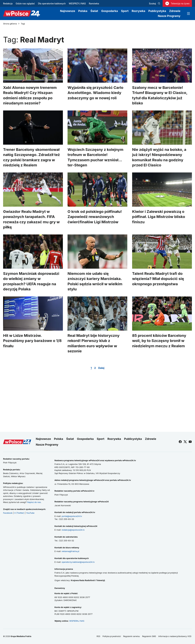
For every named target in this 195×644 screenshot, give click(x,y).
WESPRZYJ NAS (77, 3)
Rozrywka (138, 11)
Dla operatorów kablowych (52, 3)
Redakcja (8, 3)
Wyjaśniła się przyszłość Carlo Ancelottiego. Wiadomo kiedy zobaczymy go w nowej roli (95, 93)
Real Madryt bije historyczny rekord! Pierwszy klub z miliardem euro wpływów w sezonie (94, 343)
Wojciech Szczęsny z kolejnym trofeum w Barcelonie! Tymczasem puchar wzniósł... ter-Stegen (95, 157)
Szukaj (155, 3)
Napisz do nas (34, 502)
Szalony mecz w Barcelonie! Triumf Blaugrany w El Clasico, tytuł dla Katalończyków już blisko (160, 95)
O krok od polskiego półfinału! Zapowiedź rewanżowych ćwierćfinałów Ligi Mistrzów (95, 217)
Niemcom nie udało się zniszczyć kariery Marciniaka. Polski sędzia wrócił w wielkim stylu (95, 281)
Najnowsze (68, 11)
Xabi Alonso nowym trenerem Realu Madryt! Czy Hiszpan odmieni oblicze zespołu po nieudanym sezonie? (30, 95)
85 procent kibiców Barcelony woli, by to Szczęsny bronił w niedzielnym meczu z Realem (159, 341)
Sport (125, 11)
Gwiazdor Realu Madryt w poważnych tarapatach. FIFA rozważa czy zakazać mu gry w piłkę (31, 219)
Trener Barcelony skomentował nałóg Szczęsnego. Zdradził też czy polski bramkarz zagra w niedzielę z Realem (32, 157)
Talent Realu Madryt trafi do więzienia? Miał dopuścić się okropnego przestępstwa (158, 279)
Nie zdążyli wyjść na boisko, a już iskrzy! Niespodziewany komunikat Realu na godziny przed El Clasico (159, 157)
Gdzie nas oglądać (25, 3)
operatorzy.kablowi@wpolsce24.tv (78, 562)
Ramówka (94, 3)
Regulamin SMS (149, 636)
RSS (98, 636)
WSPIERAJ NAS (77, 621)
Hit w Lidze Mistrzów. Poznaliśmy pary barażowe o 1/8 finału (32, 341)
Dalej (101, 368)
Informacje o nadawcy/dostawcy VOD (175, 636)
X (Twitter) (19, 513)
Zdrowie (175, 11)
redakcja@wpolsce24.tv (73, 530)
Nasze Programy (169, 16)
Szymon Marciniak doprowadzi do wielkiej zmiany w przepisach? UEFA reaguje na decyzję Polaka (31, 281)
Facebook (8, 513)
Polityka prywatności (112, 636)
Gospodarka (109, 11)
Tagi (23, 24)
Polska (83, 11)
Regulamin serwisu (132, 636)
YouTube (30, 513)
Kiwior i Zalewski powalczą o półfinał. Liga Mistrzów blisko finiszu (159, 217)
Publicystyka (157, 11)
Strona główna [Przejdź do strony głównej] (10, 24)
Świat (94, 11)
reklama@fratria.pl (70, 551)
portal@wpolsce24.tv (72, 516)
